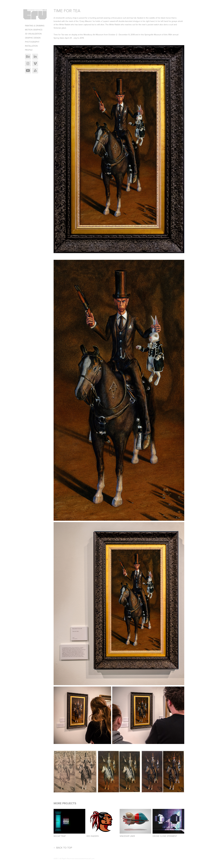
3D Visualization (33, 34)
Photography (32, 42)
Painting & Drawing (35, 26)
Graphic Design (33, 38)
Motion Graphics (34, 30)
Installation (31, 46)
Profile (29, 50)
